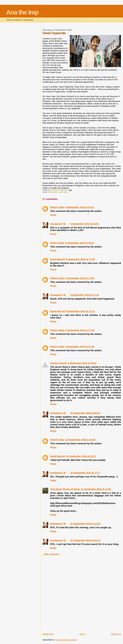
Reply (53, 215)
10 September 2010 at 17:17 (85, 473)
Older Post (116, 634)
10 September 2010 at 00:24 (85, 413)
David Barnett (58, 259)
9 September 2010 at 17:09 (80, 278)
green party (64, 192)
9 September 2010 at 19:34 (82, 363)
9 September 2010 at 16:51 (85, 224)
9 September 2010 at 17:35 (80, 330)
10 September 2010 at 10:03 (80, 440)
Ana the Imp (22, 12)
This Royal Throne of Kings (65, 489)
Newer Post (48, 634)
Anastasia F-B (58, 224)
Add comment (51, 554)
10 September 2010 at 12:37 (81, 456)
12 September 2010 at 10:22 (85, 524)
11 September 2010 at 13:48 (96, 489)
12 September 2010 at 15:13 (85, 540)
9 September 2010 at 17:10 (85, 295)
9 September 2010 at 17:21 (80, 311)
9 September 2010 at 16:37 (80, 207)
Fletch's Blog (57, 207)
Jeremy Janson (58, 363)
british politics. (54, 192)
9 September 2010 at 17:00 (80, 259)
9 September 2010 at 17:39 (80, 347)
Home (82, 634)
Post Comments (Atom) (66, 640)
